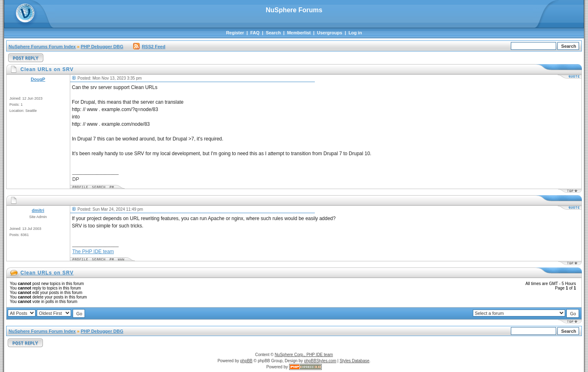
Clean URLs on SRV (47, 273)
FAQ (255, 33)
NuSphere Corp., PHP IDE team (304, 355)
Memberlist (299, 33)
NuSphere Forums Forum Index (42, 47)
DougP (38, 79)
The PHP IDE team (93, 252)
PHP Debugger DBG (102, 47)
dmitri (38, 210)
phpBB (246, 361)
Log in (355, 33)
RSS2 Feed (149, 47)
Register (235, 33)
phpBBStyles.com (320, 361)
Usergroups (330, 33)
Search (273, 33)
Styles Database (355, 361)
